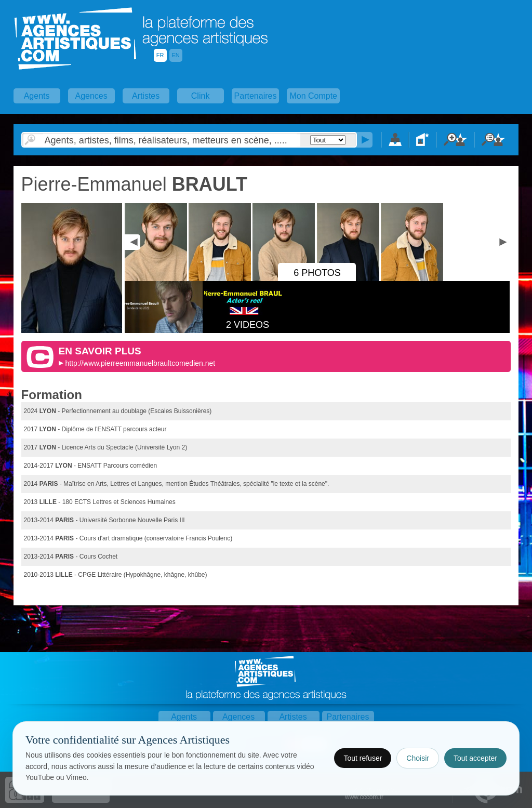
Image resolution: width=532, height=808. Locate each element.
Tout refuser (363, 758)
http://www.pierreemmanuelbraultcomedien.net (140, 363)
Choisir (418, 758)
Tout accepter (475, 758)
